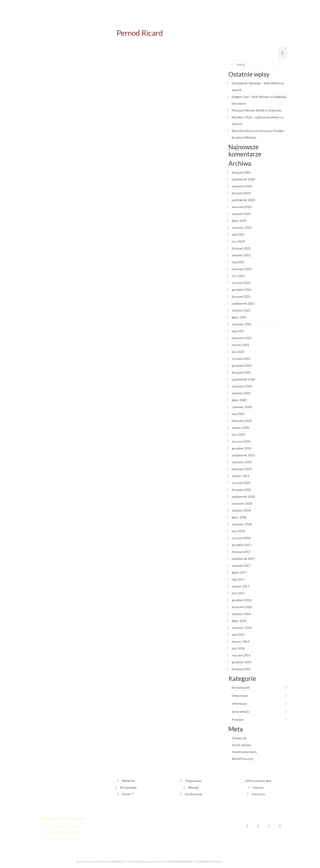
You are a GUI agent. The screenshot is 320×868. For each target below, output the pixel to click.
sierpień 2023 (241, 214)
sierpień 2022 (241, 255)
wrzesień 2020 (242, 386)
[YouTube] (280, 826)
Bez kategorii (241, 687)
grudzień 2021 (242, 290)
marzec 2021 (241, 345)
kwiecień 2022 (242, 269)
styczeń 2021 (241, 359)
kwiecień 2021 (242, 338)
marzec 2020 (241, 428)
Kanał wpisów (242, 745)
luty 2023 (238, 241)
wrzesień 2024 (242, 186)
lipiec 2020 (239, 400)
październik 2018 (243, 497)
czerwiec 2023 (242, 228)
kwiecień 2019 (242, 469)
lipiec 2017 (239, 572)
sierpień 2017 (241, 566)
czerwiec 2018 (242, 524)
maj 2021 (238, 331)
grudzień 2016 (242, 600)
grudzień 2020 (242, 365)
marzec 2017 (241, 586)
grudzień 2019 (242, 448)
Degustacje (240, 695)
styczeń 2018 (241, 538)
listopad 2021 (241, 296)
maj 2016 (238, 634)
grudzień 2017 (242, 545)
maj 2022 (238, 262)
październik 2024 (243, 179)
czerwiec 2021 (242, 324)
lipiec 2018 (239, 517)
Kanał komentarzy (244, 752)
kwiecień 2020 (242, 421)
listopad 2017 (241, 552)
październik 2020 (243, 379)
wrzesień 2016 (242, 607)
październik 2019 (243, 455)
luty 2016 (238, 648)
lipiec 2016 (239, 621)
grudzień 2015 (242, 662)
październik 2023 (243, 200)
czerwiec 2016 (242, 628)
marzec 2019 (241, 476)
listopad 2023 (241, 193)
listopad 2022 (241, 248)
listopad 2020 (241, 372)
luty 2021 (238, 352)
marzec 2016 (241, 641)
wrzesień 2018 (242, 503)
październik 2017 (243, 559)
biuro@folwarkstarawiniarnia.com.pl (62, 839)
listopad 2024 (241, 172)
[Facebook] (248, 826)
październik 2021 (243, 303)
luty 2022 (238, 276)
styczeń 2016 (241, 655)
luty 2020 (238, 434)
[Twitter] (258, 826)
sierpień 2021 (241, 310)
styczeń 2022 (241, 283)
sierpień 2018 (241, 510)
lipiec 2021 (239, 317)
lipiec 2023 (239, 221)
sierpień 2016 (241, 614)
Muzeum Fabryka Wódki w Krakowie (257, 110)
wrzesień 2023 (242, 207)
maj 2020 (238, 414)
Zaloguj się (239, 738)
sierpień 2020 (241, 393)
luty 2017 (238, 593)
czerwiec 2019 (242, 462)
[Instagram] (269, 826)
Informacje (239, 703)
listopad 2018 (241, 490)
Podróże (238, 719)
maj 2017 (238, 579)
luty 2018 (238, 531)
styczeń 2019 (241, 483)
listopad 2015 (241, 669)
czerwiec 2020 (242, 407)
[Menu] (283, 53)
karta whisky (240, 711)
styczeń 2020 (241, 441)
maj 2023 (238, 234)
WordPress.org (242, 759)
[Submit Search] (232, 64)
